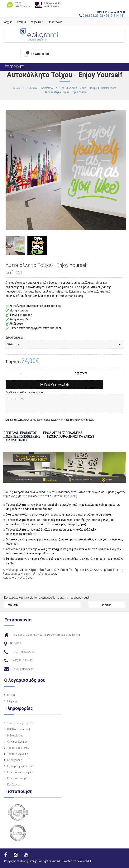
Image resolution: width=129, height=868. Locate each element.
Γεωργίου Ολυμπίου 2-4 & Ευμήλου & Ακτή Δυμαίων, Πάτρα (46, 635)
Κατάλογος (14, 785)
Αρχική (8, 22)
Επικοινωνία (55, 22)
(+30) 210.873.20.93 (23, 652)
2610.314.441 (115, 16)
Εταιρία (21, 22)
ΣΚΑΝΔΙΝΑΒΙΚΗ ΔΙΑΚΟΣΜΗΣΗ (48, 5)
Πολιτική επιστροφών (20, 772)
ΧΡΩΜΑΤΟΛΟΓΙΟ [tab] (17, 440)
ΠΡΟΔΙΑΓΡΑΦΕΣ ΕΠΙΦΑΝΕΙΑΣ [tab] (63, 433)
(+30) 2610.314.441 (23, 660)
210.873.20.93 (93, 16)
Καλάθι (11, 695)
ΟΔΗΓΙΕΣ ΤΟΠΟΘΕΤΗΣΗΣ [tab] (23, 437)
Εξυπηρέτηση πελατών (20, 766)
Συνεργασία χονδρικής (20, 723)
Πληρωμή (13, 701)
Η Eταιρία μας (15, 736)
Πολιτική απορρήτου (19, 778)
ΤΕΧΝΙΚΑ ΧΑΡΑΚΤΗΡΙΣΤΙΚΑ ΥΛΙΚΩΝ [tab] (70, 437)
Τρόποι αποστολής (18, 748)
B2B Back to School (19, 729)
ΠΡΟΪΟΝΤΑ (15, 67)
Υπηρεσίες (37, 22)
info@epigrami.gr (24, 669)
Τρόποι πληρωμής (18, 754)
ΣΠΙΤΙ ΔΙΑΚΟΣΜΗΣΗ (18, 5)
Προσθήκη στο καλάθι (55, 385)
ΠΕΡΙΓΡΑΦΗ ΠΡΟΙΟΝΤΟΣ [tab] (20, 433)
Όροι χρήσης (15, 760)
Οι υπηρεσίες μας (17, 742)
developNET (84, 861)
